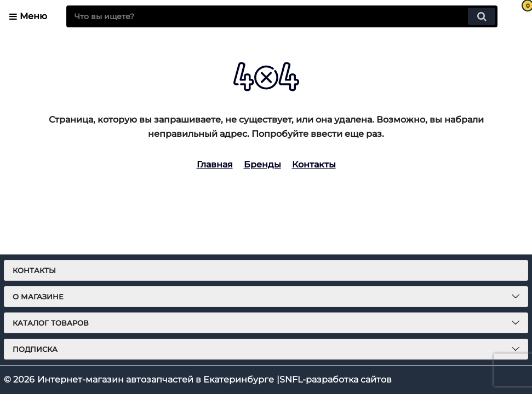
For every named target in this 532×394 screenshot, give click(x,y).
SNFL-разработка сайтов (336, 379)
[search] (282, 16)
